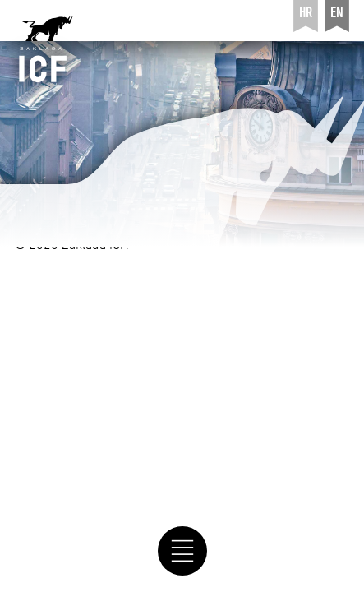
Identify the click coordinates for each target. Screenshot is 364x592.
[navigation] (182, 551)
